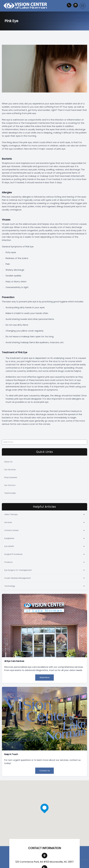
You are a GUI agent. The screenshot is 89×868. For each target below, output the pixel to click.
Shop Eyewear (11, 477)
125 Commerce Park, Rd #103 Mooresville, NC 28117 (44, 862)
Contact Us (45, 771)
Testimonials (10, 493)
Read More (45, 677)
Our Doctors (10, 485)
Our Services (10, 470)
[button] (83, 6)
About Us (8, 462)
